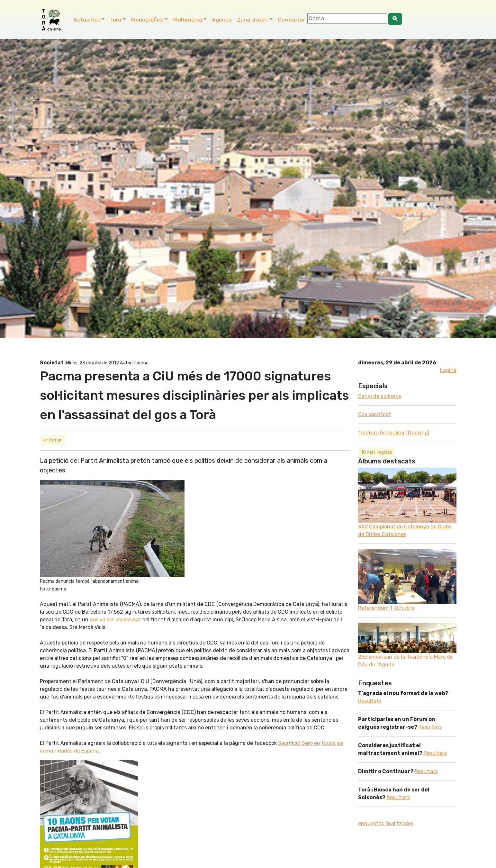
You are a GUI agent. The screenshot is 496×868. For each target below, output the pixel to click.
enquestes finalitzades (386, 823)
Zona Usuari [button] (252, 20)
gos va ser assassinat (115, 620)
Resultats (370, 701)
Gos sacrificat (374, 414)
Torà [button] (116, 20)
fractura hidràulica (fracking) (394, 433)
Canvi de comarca (380, 396)
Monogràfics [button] (147, 20)
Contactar (291, 20)
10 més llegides (377, 452)
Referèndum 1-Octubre (386, 608)
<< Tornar (52, 440)
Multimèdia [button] (188, 20)
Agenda (222, 20)
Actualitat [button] (87, 20)
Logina (448, 370)
